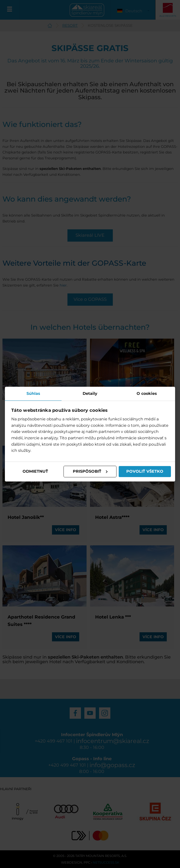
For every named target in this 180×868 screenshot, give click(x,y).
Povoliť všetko (145, 471)
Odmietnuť (35, 471)
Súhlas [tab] (33, 393)
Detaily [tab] (90, 393)
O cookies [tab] (147, 393)
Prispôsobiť (90, 471)
